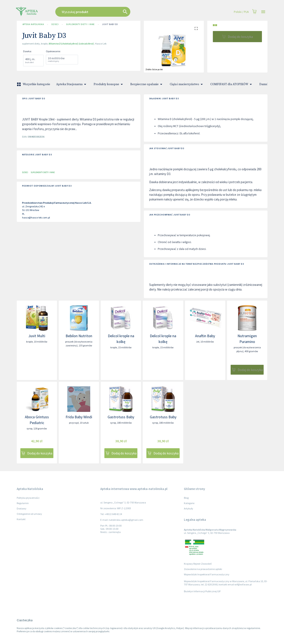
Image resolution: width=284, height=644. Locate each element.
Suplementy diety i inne (80, 24)
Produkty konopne (109, 84)
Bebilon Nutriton (79, 336)
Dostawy (22, 508)
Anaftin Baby (205, 336)
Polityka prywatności (28, 498)
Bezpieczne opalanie (147, 84)
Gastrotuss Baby (121, 417)
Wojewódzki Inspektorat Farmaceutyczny (207, 574)
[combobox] (114, 12)
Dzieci (55, 24)
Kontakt (21, 519)
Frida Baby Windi (79, 417)
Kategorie (189, 503)
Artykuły (189, 508)
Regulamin (23, 503)
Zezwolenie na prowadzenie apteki (203, 569)
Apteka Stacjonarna (72, 84)
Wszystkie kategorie (34, 84)
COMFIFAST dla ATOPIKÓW (232, 84)
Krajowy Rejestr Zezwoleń (198, 564)
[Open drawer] (263, 12)
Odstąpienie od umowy (29, 514)
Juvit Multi (37, 336)
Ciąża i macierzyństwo (187, 84)
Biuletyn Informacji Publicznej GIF (202, 591)
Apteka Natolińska (33, 24)
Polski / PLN (241, 12)
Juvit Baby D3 (110, 24)
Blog (186, 498)
